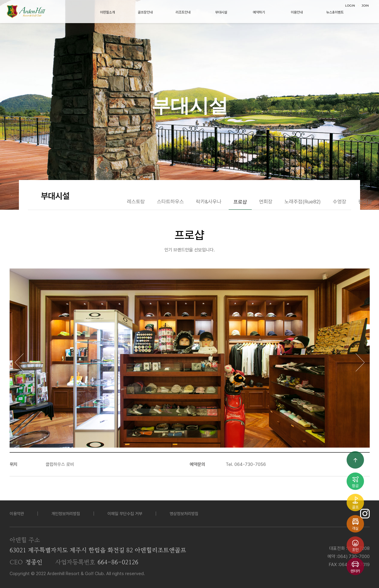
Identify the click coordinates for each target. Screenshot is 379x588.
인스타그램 (365, 514)
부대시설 (221, 12)
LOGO (26, 11)
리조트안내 (183, 12)
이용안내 (297, 12)
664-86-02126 (118, 562)
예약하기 (259, 12)
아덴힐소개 (107, 12)
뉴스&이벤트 (335, 12)
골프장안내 (145, 12)
